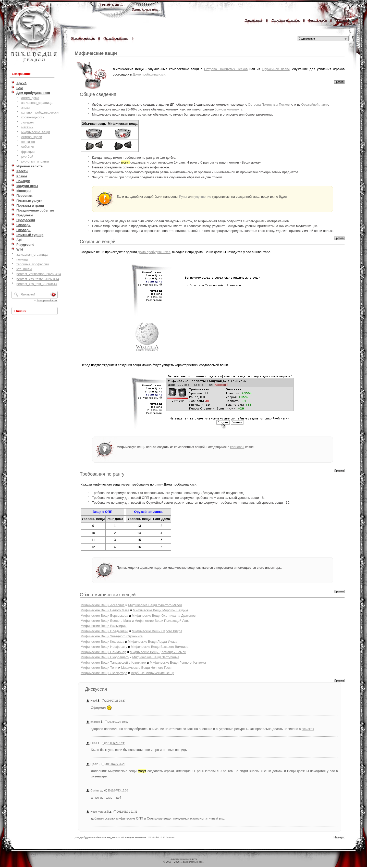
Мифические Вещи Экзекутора (104, 673)
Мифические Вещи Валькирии (104, 626)
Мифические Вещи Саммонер (103, 652)
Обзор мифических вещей (108, 595)
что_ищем (24, 269)
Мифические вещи (96, 53)
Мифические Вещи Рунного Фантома (178, 662)
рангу (159, 484)
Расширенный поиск (47, 301)
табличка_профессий (33, 264)
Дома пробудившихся (154, 252)
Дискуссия (96, 689)
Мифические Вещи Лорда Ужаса (152, 642)
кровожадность (33, 117)
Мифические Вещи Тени (99, 668)
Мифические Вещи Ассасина (103, 605)
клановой (237, 447)
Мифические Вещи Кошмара (102, 642)
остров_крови (32, 137)
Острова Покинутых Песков (226, 69)
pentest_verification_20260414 (39, 274)
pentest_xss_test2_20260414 (38, 279)
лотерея (27, 122)
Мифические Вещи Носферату (104, 647)
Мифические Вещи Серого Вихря (157, 631)
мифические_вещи (35, 132)
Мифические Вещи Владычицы (104, 631)
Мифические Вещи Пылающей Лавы (162, 621)
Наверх (339, 837)
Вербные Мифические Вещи (152, 673)
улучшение (203, 197)
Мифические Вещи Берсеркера (104, 616)
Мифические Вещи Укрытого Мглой (155, 605)
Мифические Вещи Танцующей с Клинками (113, 662)
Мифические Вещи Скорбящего (105, 657)
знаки (25, 108)
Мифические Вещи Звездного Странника (112, 636)
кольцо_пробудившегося (40, 112)
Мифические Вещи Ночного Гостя (146, 668)
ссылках (308, 729)
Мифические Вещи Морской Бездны (160, 610)
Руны (183, 197)
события (28, 147)
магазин (27, 127)
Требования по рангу (102, 474)
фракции (28, 152)
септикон (28, 142)
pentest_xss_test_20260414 (37, 284)
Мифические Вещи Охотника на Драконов (164, 616)
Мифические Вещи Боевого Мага (106, 621)
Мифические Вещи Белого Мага (105, 610)
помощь (22, 259)
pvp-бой (27, 157)
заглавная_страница (37, 103)
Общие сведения (98, 94)
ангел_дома (30, 98)
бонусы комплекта (229, 109)
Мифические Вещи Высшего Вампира (160, 647)
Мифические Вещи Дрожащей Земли (158, 652)
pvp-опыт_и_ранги (35, 161)
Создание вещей (98, 242)
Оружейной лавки (276, 69)
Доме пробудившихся (149, 74)
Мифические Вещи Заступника (156, 657)
